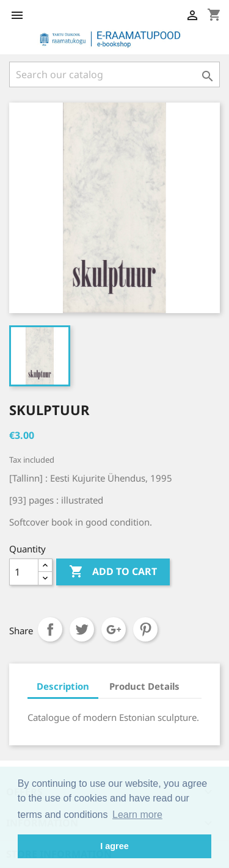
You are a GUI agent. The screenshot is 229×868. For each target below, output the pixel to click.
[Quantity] (24, 572)
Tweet (82, 629)
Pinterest (145, 629)
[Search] (114, 74)
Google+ (114, 629)
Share (50, 629)
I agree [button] (114, 846)
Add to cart (113, 572)
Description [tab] (63, 686)
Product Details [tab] (144, 686)
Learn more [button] (137, 815)
